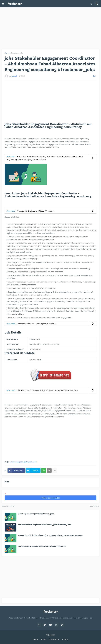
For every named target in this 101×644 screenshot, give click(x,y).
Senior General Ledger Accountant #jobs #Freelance (42, 546)
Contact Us (54, 639)
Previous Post (9, 506)
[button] (3, 4)
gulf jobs (28, 462)
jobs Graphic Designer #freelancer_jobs (36, 514)
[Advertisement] (50, 28)
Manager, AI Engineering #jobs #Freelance (36, 211)
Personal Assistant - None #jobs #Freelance (37, 324)
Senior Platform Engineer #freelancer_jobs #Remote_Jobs (45, 525)
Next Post (94, 506)
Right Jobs (50, 635)
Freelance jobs (17, 53)
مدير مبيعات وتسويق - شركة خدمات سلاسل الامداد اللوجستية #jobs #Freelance (50, 535)
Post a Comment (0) (51, 498)
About (43, 639)
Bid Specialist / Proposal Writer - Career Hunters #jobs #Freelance (47, 390)
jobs (35, 462)
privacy (65, 639)
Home (7, 53)
